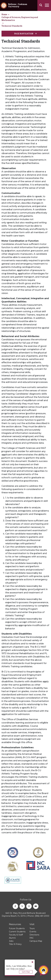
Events (33, 932)
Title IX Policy (15, 944)
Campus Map (36, 941)
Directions (34, 935)
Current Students (17, 932)
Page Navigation (26, 34)
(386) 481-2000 (42, 916)
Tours (32, 928)
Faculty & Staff (16, 935)
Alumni (12, 938)
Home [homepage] (4, 14)
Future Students (17, 928)
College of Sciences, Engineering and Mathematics (20, 19)
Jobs (11, 941)
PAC (32, 938)
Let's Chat (26, 972)
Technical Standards (12, 26)
